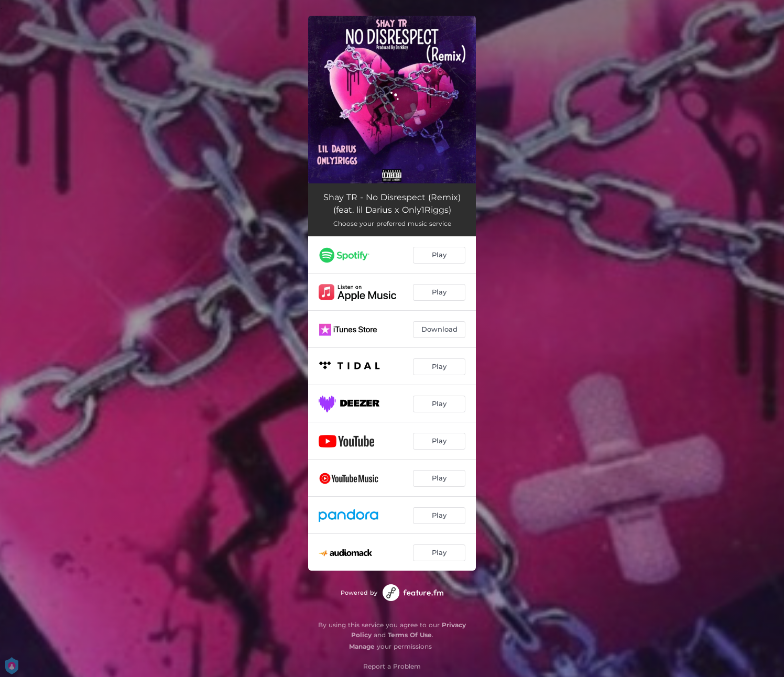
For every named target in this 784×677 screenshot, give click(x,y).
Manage (362, 646)
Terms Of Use (410, 635)
